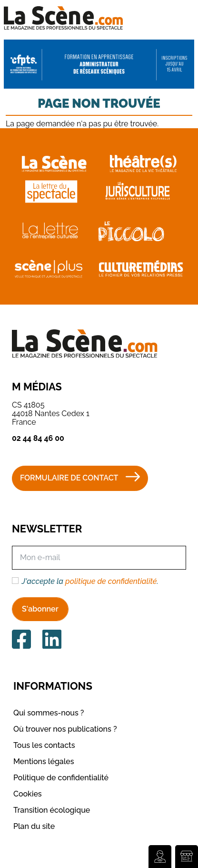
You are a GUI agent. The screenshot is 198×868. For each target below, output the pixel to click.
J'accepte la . (90, 582)
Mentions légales (44, 761)
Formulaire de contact (69, 478)
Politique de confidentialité (61, 778)
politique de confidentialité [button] (111, 581)
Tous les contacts (44, 745)
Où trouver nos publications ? (65, 729)
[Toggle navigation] (178, 18)
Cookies (28, 794)
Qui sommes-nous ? (49, 713)
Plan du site (34, 826)
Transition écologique (52, 810)
